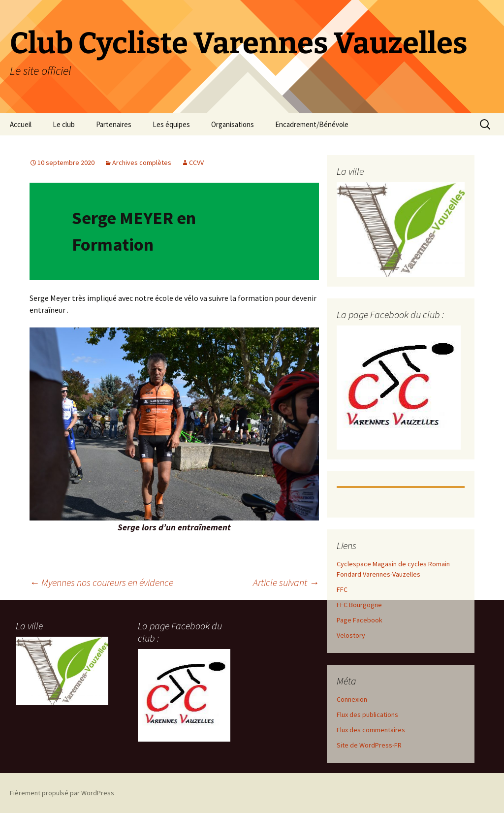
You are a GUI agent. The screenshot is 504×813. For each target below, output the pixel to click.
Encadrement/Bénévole (312, 124)
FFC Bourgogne (359, 605)
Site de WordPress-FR (369, 745)
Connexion (352, 699)
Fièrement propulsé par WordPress (62, 793)
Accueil (21, 124)
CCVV (196, 163)
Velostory (351, 635)
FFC (342, 589)
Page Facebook (360, 620)
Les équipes (171, 124)
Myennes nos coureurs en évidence (101, 582)
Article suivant (286, 582)
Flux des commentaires (371, 730)
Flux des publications (367, 715)
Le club (64, 124)
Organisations (233, 124)
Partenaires (114, 124)
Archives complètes (142, 163)
